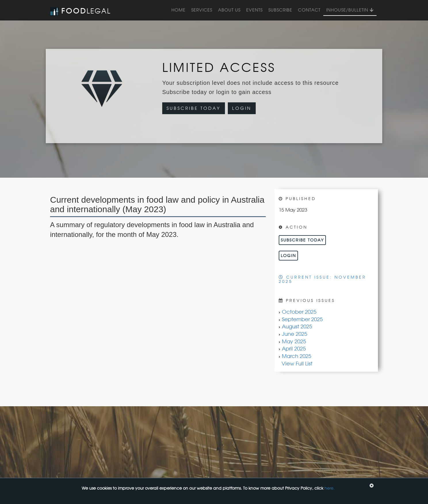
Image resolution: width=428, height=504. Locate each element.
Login (242, 108)
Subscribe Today (194, 108)
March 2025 (297, 356)
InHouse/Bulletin (350, 10)
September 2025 (302, 319)
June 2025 (295, 334)
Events (254, 10)
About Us (229, 10)
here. (329, 488)
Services (202, 10)
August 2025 (297, 326)
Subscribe (280, 10)
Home (178, 10)
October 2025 (299, 312)
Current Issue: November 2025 (322, 279)
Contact (309, 10)
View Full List (297, 363)
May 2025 (294, 341)
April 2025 (294, 348)
